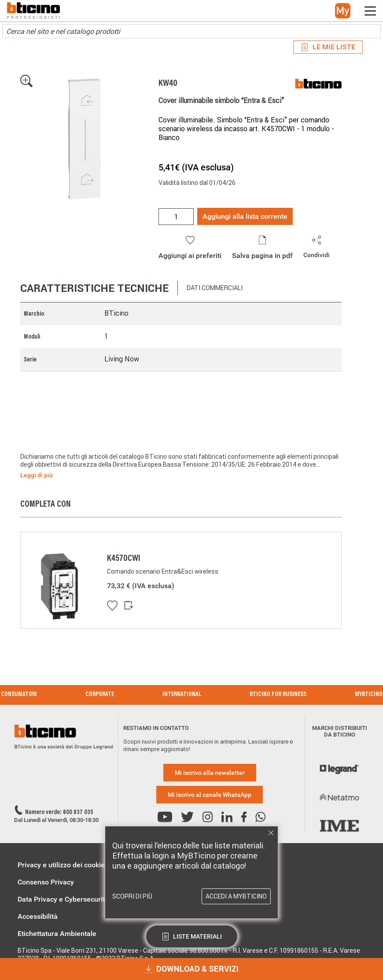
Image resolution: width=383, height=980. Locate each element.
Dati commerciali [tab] (215, 288)
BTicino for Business (278, 695)
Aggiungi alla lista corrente (245, 216)
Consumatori (19, 695)
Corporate (100, 695)
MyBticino (369, 695)
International (182, 695)
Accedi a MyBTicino (236, 896)
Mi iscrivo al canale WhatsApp (210, 795)
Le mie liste (328, 47)
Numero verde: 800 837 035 (59, 813)
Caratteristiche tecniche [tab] (94, 288)
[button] (343, 11)
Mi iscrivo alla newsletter (210, 773)
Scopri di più (132, 896)
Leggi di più (37, 475)
